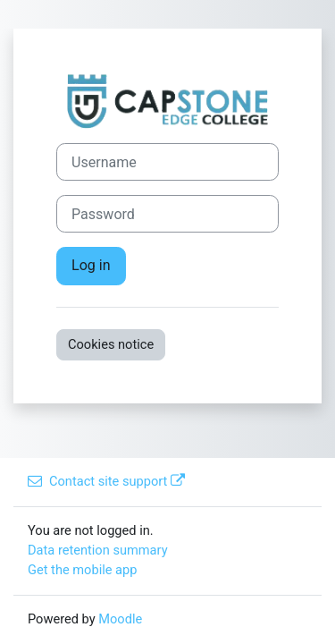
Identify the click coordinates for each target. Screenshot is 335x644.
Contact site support (106, 481)
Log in (91, 265)
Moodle (120, 619)
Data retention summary (98, 550)
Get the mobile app (82, 570)
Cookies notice (111, 344)
